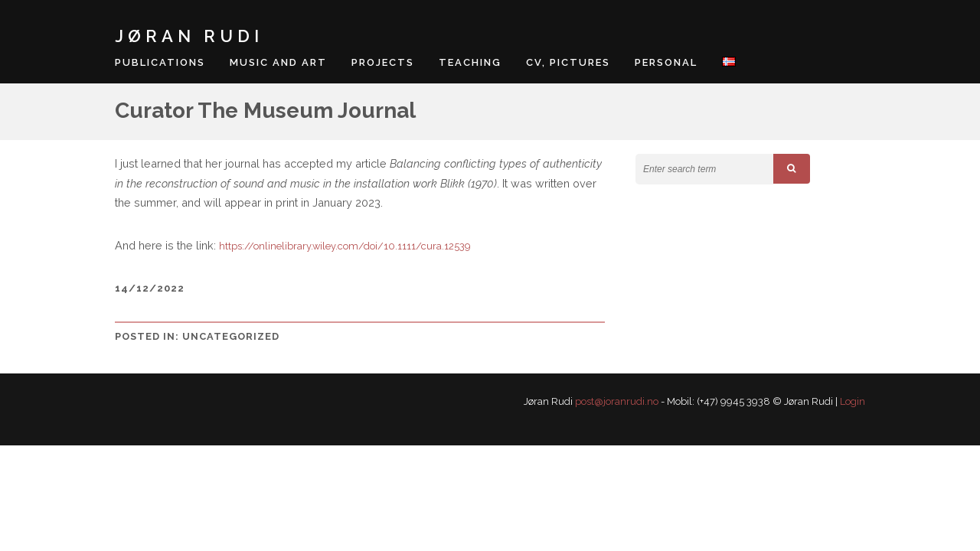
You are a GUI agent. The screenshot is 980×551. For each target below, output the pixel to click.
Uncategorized (231, 336)
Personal (666, 62)
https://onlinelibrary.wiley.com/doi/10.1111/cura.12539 (345, 246)
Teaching (470, 62)
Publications (160, 62)
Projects (383, 62)
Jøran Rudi (189, 36)
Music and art (278, 62)
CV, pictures (568, 62)
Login (853, 401)
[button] (792, 169)
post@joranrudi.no (617, 401)
